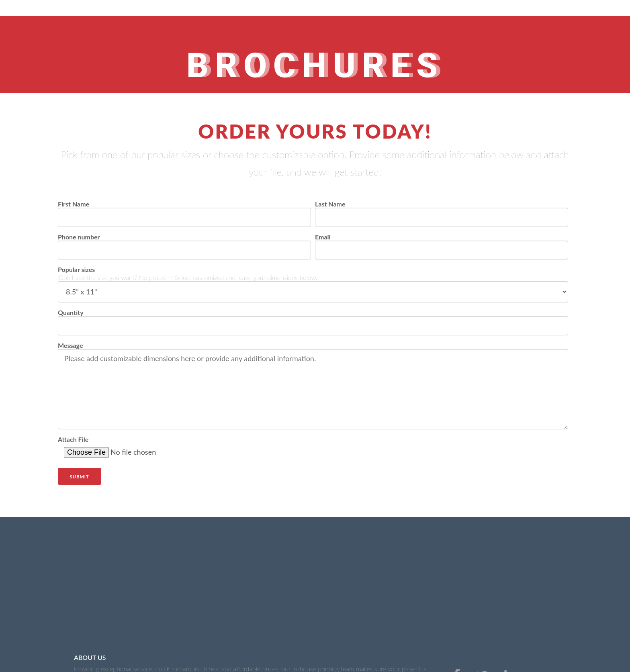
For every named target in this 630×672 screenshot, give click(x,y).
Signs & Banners (219, 634)
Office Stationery (97, 634)
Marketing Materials (285, 634)
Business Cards (158, 634)
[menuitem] (456, 603)
